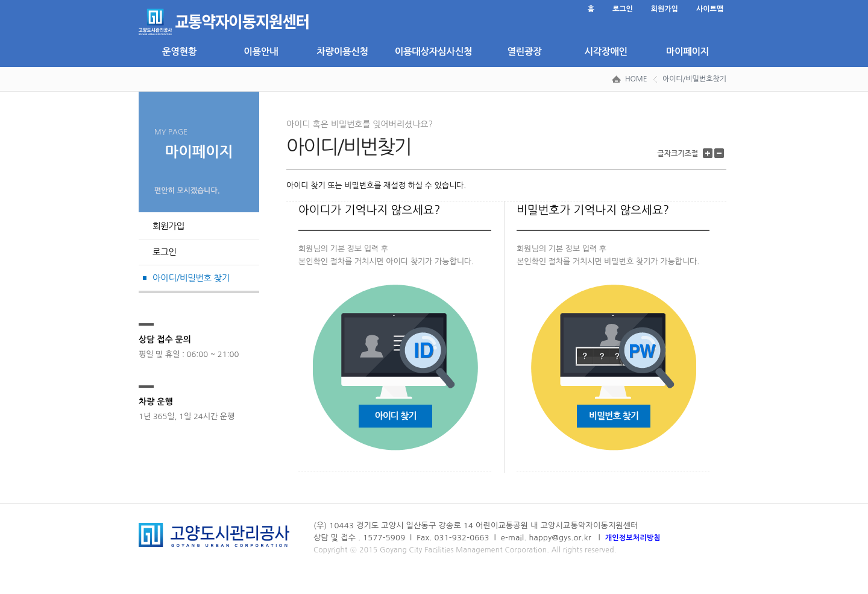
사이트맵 (710, 9)
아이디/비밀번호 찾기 (191, 278)
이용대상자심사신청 (433, 52)
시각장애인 (605, 52)
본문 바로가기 (139, 0)
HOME (636, 79)
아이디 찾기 (396, 416)
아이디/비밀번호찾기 (694, 79)
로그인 (623, 9)
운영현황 (179, 52)
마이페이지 (687, 52)
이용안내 (261, 52)
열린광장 (524, 52)
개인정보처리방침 (633, 538)
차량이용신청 (342, 52)
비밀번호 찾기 (614, 416)
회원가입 (665, 9)
